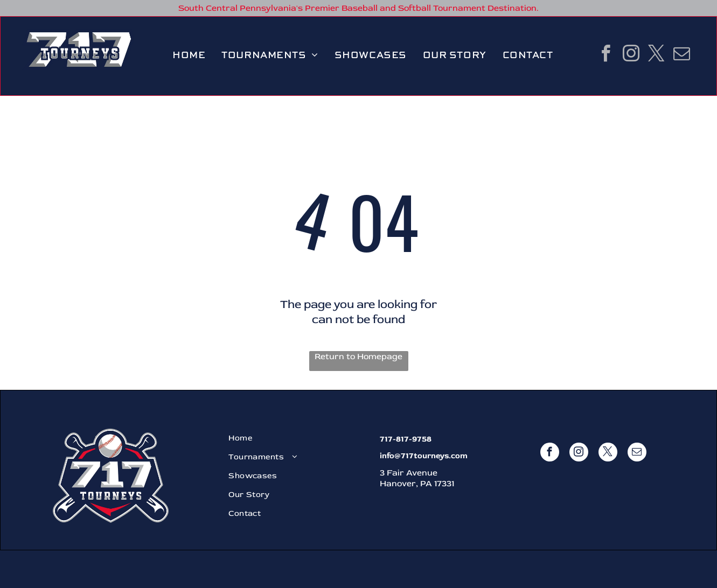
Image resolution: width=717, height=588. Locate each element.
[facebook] (606, 55)
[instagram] (631, 55)
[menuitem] (189, 55)
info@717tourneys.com (424, 456)
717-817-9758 (406, 439)
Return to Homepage (358, 356)
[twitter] (657, 55)
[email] (682, 55)
